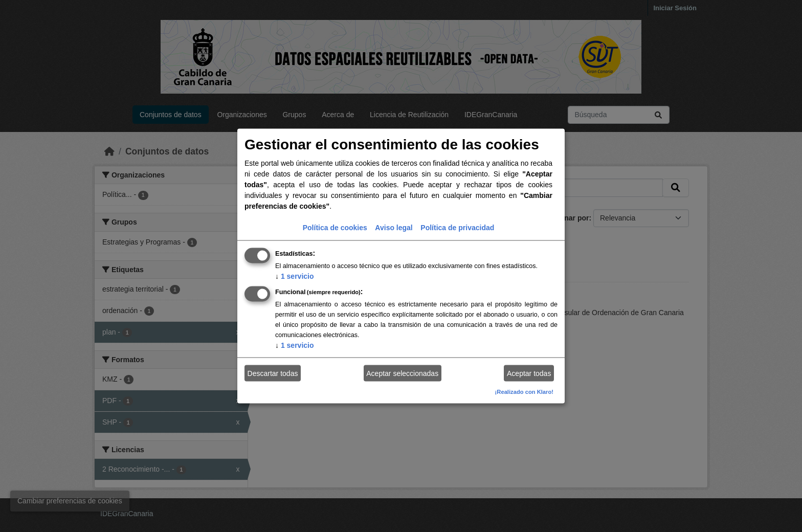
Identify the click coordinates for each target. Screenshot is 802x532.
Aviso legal (394, 228)
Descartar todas (273, 373)
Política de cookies (335, 228)
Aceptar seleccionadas (402, 373)
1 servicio (295, 276)
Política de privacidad (457, 228)
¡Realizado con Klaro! (524, 392)
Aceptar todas (529, 373)
